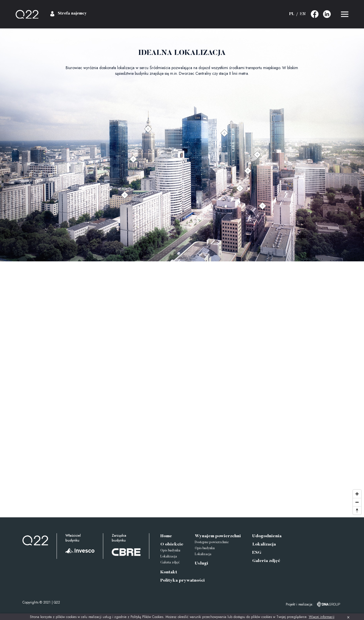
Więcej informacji (322, 617)
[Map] (182, 389)
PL (292, 14)
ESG (257, 553)
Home (166, 536)
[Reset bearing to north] (357, 510)
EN (303, 14)
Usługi (201, 564)
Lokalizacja (169, 557)
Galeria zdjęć (170, 563)
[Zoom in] (357, 494)
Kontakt (169, 572)
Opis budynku (170, 551)
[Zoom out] (357, 502)
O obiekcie (172, 544)
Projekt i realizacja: (300, 604)
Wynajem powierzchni (218, 536)
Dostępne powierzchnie (212, 542)
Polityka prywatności (183, 581)
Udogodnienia (267, 536)
